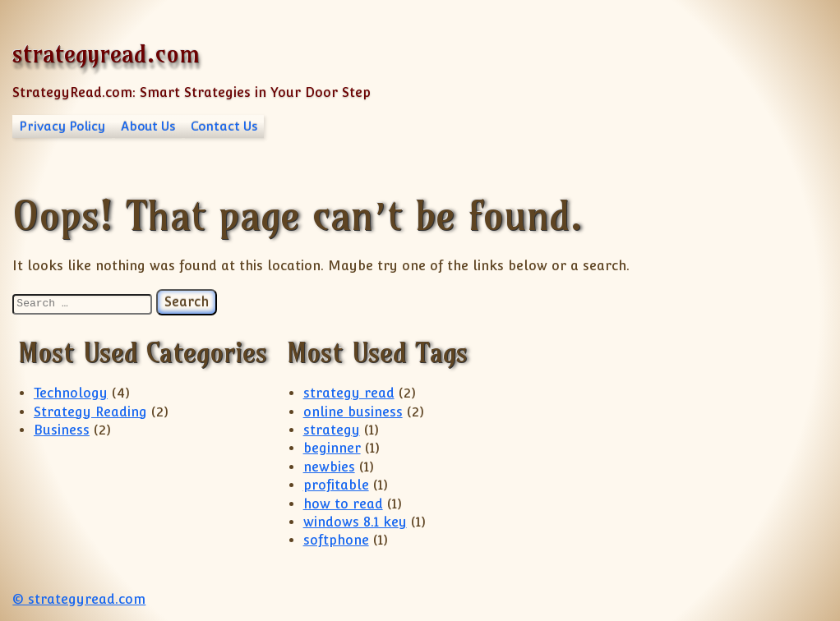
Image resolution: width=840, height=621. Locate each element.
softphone (336, 540)
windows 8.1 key (355, 522)
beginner (332, 448)
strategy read (349, 393)
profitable (336, 485)
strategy (332, 430)
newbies (329, 467)
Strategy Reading (90, 412)
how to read (343, 504)
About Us (148, 126)
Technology (71, 393)
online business (353, 412)
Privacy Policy (62, 126)
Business (62, 430)
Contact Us (224, 126)
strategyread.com (106, 54)
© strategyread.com (79, 599)
